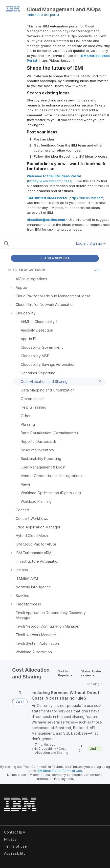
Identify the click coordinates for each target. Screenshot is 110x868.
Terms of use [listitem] (15, 846)
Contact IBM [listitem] (15, 832)
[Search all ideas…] (34, 243)
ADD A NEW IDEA (55, 258)
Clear (98, 270)
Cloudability (47, 749)
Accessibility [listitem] (15, 853)
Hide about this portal (43, 15)
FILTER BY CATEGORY (27, 270)
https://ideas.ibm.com (86, 198)
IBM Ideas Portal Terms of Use (59, 771)
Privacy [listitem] (10, 839)
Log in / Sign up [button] (91, 243)
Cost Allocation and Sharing (52, 751)
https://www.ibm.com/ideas (50, 181)
